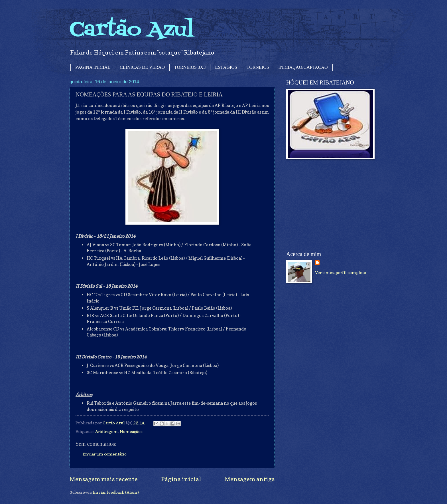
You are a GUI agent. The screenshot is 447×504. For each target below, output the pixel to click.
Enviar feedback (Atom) (116, 492)
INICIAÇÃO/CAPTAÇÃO (303, 67)
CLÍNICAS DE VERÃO (142, 67)
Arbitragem (106, 431)
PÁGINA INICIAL (93, 67)
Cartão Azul (132, 30)
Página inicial (181, 479)
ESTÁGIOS (226, 67)
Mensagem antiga (250, 479)
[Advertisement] (329, 205)
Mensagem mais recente (104, 479)
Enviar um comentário (105, 454)
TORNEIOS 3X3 (190, 67)
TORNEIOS (258, 67)
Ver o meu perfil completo (341, 272)
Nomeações (131, 431)
